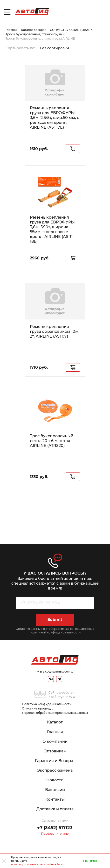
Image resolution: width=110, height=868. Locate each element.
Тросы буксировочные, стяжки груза (34, 34)
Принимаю (90, 861)
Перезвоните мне (55, 834)
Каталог (55, 722)
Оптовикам (55, 751)
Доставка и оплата (55, 809)
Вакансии (55, 790)
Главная (11, 30)
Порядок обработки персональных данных (55, 713)
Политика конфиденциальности (47, 704)
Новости (55, 780)
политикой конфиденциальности (55, 632)
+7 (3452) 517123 (55, 828)
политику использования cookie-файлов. (37, 865)
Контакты (55, 799)
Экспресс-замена (55, 770)
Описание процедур (38, 708)
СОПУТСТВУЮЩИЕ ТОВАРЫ (72, 30)
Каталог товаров (34, 30)
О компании (55, 741)
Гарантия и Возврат (55, 761)
